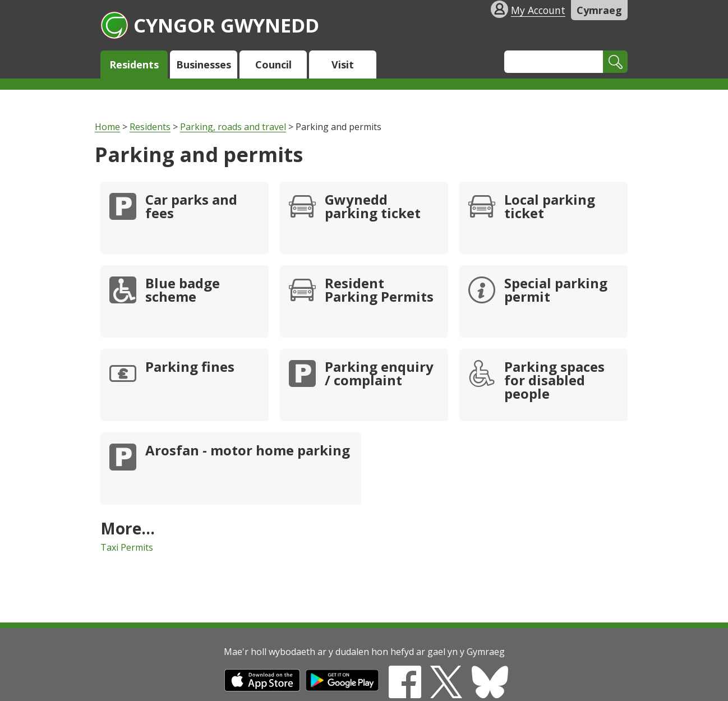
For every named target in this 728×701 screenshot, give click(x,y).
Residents (134, 64)
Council (273, 64)
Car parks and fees (191, 207)
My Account (538, 10)
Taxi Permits (127, 547)
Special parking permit (556, 291)
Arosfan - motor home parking (248, 451)
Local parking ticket (550, 207)
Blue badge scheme (183, 291)
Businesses (204, 64)
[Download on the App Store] (262, 688)
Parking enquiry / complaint (379, 375)
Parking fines (190, 368)
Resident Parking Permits (379, 291)
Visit (343, 64)
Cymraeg (599, 10)
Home (107, 127)
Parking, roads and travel (233, 127)
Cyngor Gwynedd (210, 25)
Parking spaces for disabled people (554, 381)
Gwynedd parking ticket (373, 207)
